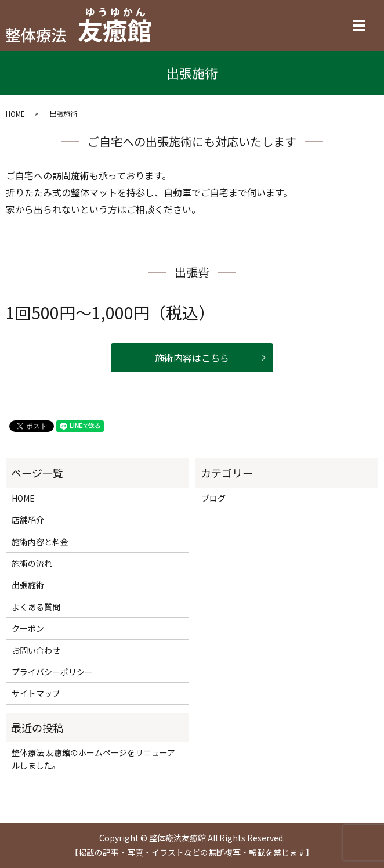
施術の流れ (32, 563)
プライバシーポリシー (52, 672)
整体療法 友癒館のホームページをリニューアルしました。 (93, 759)
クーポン (28, 628)
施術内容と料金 (40, 542)
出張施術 (28, 585)
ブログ (213, 498)
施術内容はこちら (192, 358)
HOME (15, 114)
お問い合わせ (36, 650)
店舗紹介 (28, 520)
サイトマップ (36, 693)
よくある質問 (36, 607)
